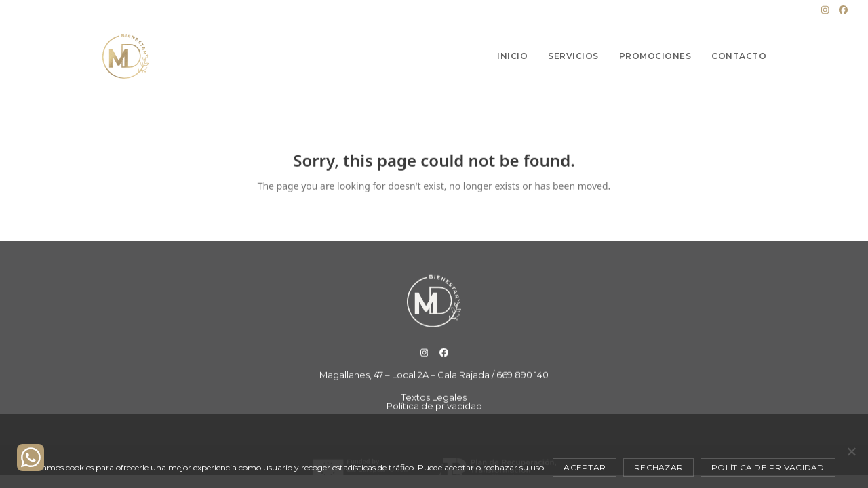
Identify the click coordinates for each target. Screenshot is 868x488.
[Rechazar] (851, 451)
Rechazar (658, 467)
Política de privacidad (768, 467)
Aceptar (585, 467)
